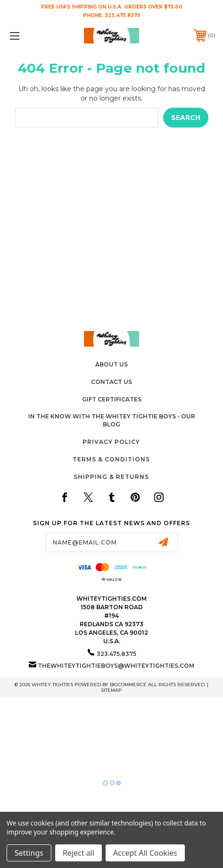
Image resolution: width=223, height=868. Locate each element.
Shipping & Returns (111, 477)
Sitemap (111, 690)
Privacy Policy (111, 442)
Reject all (78, 853)
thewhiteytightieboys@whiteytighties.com (116, 666)
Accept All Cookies (145, 853)
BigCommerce (128, 685)
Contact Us (111, 382)
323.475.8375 (122, 15)
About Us (111, 364)
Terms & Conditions (111, 459)
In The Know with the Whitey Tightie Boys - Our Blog (112, 420)
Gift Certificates (112, 399)
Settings (29, 853)
